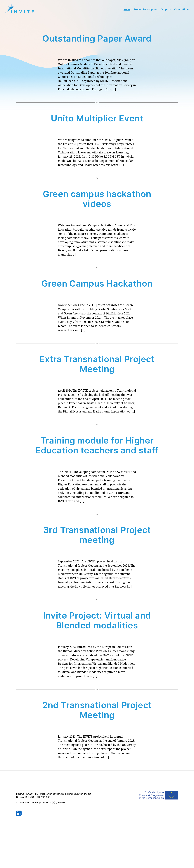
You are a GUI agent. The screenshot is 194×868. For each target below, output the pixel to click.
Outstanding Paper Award (97, 39)
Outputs (166, 10)
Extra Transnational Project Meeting (97, 365)
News (127, 10)
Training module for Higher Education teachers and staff (97, 446)
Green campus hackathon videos (97, 200)
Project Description (146, 10)
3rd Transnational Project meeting (97, 536)
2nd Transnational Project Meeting (97, 711)
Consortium (181, 10)
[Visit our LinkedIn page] (55, 814)
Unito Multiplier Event (97, 119)
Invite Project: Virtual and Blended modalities (97, 621)
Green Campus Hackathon (97, 284)
